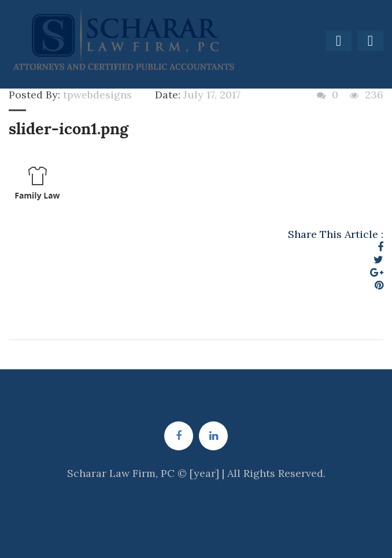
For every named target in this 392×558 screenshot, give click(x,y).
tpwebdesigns (97, 95)
